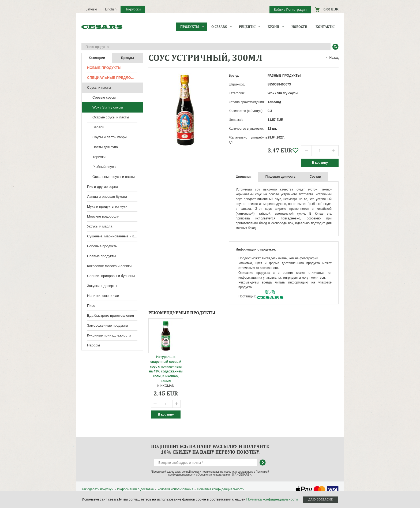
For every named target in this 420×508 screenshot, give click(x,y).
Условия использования (175, 489)
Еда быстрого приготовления (110, 315)
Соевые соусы (104, 97)
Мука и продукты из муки (107, 206)
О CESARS (219, 27)
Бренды (127, 58)
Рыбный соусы (104, 167)
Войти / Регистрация (290, 10)
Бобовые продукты (102, 246)
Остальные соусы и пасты (114, 177)
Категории (97, 58)
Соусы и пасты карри (110, 137)
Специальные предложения (115, 78)
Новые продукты (104, 68)
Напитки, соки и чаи (103, 296)
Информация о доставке (135, 489)
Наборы (93, 345)
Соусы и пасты (99, 87)
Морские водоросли (103, 216)
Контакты (325, 27)
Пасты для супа (105, 147)
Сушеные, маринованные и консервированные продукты (115, 236)
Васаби (98, 127)
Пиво (91, 306)
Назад (334, 58)
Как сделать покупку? (97, 489)
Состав (315, 177)
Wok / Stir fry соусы (108, 107)
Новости (299, 27)
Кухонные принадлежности (109, 335)
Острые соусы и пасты (111, 117)
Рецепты (247, 27)
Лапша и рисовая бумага (107, 197)
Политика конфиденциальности (221, 489)
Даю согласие (320, 499)
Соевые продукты (101, 256)
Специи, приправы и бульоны (111, 276)
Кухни (273, 27)
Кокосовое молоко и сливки (109, 266)
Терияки (99, 157)
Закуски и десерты (102, 286)
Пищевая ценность (281, 177)
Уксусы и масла (100, 226)
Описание (244, 177)
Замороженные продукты (107, 325)
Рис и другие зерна (103, 187)
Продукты (190, 27)
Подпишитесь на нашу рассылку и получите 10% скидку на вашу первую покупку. (210, 449)
